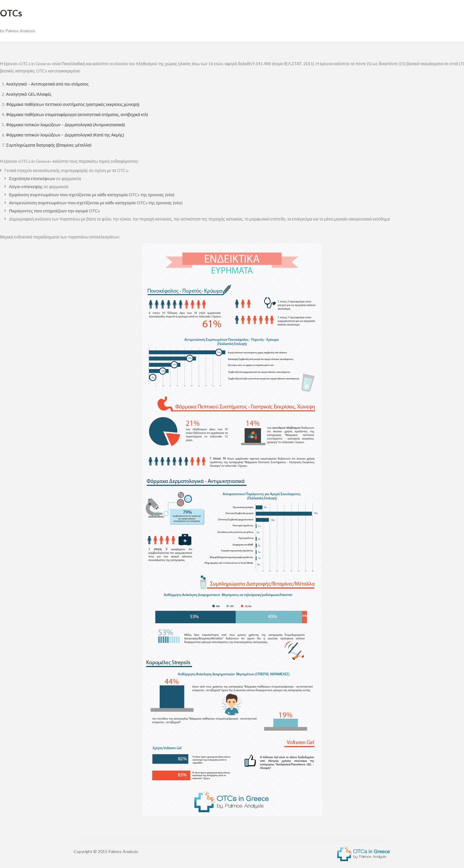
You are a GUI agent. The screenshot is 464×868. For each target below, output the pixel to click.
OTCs (11, 13)
